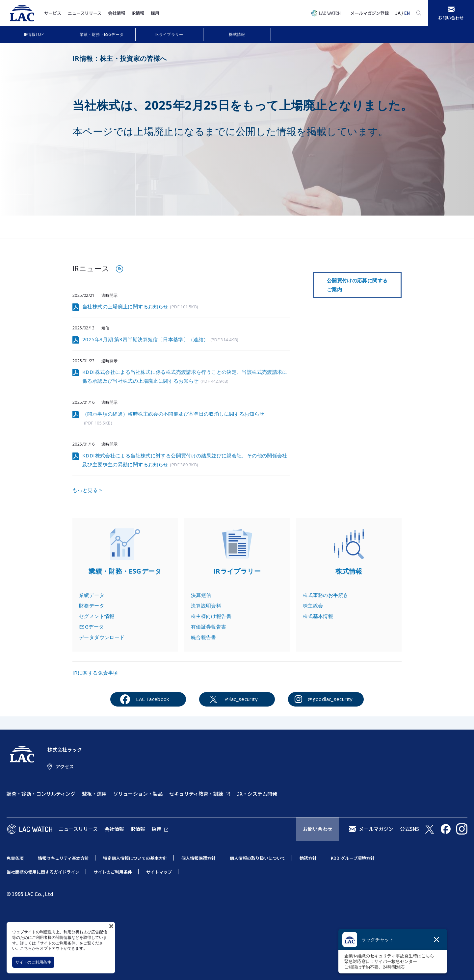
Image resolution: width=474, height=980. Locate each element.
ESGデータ (91, 627)
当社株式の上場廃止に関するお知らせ (140, 307)
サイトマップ (159, 872)
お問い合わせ (318, 829)
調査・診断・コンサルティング (41, 794)
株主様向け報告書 (211, 616)
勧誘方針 (308, 858)
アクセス (65, 766)
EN (407, 13)
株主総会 (313, 606)
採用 (155, 13)
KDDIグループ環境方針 (353, 858)
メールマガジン (376, 829)
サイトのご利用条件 (33, 962)
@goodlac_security (330, 699)
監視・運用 (94, 794)
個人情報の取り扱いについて (258, 858)
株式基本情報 (318, 616)
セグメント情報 (97, 616)
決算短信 (201, 595)
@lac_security (241, 699)
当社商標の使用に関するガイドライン (43, 872)
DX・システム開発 (257, 794)
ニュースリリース (85, 13)
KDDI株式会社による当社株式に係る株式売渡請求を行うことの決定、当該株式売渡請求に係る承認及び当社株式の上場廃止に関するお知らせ (185, 377)
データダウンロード (102, 637)
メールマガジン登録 (369, 13)
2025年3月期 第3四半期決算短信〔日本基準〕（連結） (160, 340)
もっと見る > (87, 490)
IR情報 (138, 13)
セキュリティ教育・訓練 (196, 794)
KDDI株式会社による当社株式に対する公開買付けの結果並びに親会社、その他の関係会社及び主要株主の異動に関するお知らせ (185, 460)
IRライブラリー (169, 34)
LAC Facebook (153, 699)
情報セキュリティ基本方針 (63, 858)
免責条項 (15, 858)
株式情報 (237, 34)
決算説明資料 (206, 606)
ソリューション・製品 (138, 794)
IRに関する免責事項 (95, 673)
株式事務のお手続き (326, 595)
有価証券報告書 (209, 627)
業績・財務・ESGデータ (102, 34)
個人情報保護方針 (198, 858)
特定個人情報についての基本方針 (135, 858)
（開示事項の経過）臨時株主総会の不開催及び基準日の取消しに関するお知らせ (173, 419)
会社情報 (117, 13)
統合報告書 (204, 637)
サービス (53, 13)
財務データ (92, 606)
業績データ (92, 595)
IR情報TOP (34, 34)
